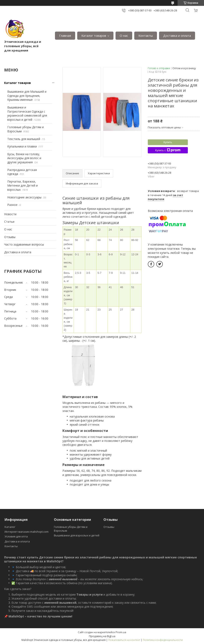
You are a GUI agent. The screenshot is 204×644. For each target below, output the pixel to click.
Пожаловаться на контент (124, 640)
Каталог (10, 527)
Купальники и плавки (22, 146)
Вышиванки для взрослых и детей (77, 535)
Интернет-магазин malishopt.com (27, 532)
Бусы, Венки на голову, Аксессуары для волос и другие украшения (24, 158)
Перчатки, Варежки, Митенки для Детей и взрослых (22, 186)
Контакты (146, 36)
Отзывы (10, 237)
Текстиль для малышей (24, 139)
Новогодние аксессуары (24, 197)
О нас (124, 36)
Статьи (9, 222)
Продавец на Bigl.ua (102, 636)
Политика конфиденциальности (163, 640)
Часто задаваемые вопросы (24, 244)
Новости (10, 214)
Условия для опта (16, 536)
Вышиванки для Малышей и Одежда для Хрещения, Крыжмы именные (27, 96)
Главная (65, 36)
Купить (168, 142)
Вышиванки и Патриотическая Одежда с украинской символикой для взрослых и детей (27, 113)
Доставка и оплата (177, 36)
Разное (12, 205)
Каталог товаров (94, 36)
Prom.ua (121, 632)
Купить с (168, 150)
